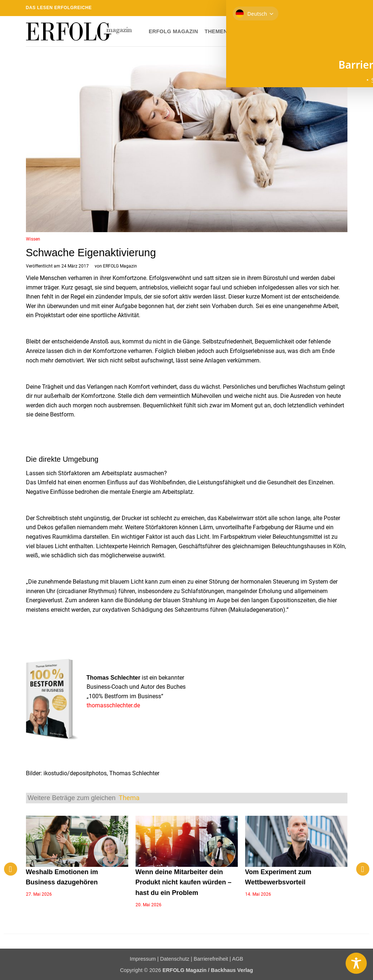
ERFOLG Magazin (173, 31)
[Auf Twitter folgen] (316, 8)
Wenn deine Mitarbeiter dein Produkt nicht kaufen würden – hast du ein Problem (184, 883)
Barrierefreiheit (211, 959)
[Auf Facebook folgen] (302, 8)
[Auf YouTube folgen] (344, 8)
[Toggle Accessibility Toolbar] (356, 963)
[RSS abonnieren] (330, 8)
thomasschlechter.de (113, 705)
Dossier (251, 31)
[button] (342, 31)
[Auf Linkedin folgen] (337, 8)
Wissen (33, 239)
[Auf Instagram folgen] (309, 8)
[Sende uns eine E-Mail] (323, 8)
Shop (278, 31)
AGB (237, 959)
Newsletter (311, 31)
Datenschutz (175, 959)
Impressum (143, 959)
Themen (218, 31)
